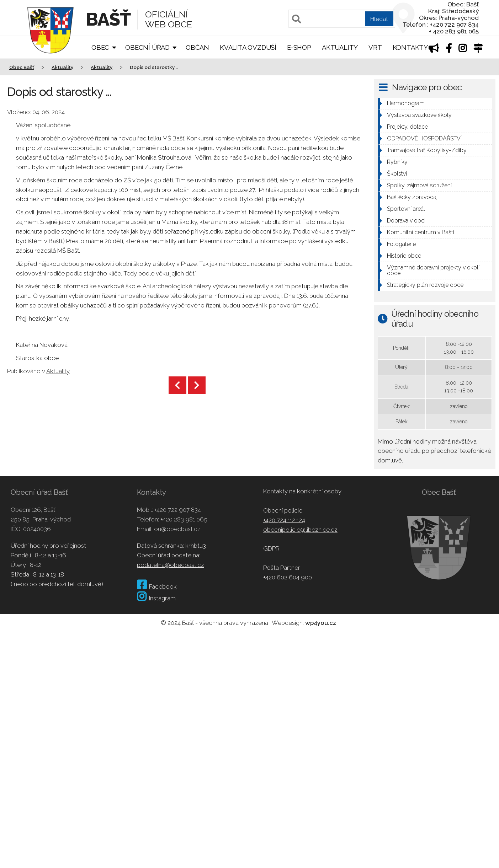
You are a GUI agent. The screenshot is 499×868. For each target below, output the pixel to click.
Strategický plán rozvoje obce (425, 285)
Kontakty (410, 47)
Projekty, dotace (407, 127)
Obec (100, 47)
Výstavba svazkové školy (419, 115)
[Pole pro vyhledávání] (342, 19)
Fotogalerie (401, 244)
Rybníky (397, 162)
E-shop (299, 47)
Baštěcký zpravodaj (412, 197)
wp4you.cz (321, 623)
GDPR (271, 548)
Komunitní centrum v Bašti (421, 232)
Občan (197, 47)
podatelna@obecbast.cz (171, 565)
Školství (397, 174)
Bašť (108, 19)
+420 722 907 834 (178, 510)
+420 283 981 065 (184, 519)
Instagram (156, 598)
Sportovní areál (406, 209)
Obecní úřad (147, 47)
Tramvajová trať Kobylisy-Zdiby (427, 150)
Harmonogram (406, 103)
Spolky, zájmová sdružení (419, 185)
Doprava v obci (406, 221)
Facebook (157, 586)
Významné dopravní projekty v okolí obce (433, 270)
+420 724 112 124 (284, 520)
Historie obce (404, 256)
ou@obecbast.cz (177, 529)
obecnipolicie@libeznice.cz (300, 530)
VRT (375, 47)
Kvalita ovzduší (248, 47)
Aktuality (340, 47)
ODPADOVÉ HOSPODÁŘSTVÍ (424, 138)
